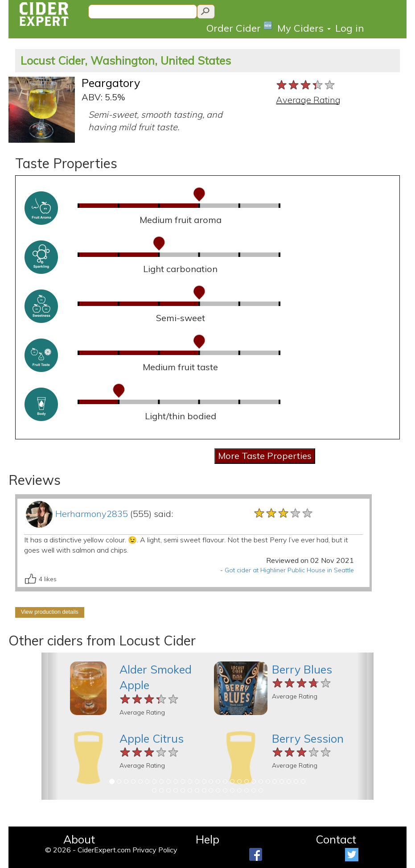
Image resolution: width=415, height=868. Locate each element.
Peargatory (111, 83)
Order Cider (240, 27)
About (79, 839)
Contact (336, 839)
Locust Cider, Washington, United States (126, 60)
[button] (50, 726)
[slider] (306, 85)
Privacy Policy (155, 850)
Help (207, 839)
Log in (349, 28)
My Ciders (304, 28)
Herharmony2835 (92, 514)
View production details (50, 612)
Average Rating (308, 100)
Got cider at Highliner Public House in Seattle (289, 570)
